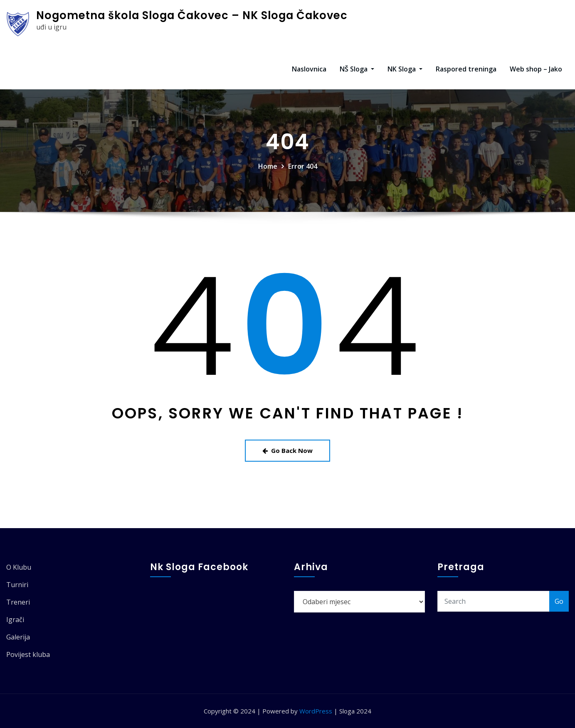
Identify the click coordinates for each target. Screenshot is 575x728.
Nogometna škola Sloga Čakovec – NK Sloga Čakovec (192, 15)
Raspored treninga (466, 69)
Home (268, 166)
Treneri (18, 602)
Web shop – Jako (536, 69)
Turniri (17, 585)
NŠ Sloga (357, 69)
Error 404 (303, 166)
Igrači (15, 620)
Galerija (18, 637)
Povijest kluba (28, 654)
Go (559, 601)
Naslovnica (309, 69)
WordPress (316, 711)
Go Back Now (287, 450)
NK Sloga (405, 69)
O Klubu (19, 567)
